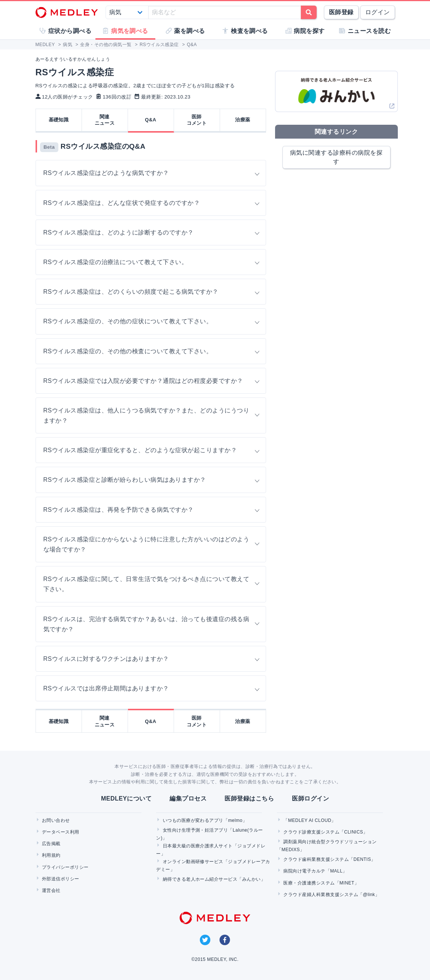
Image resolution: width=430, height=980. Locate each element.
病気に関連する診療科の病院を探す (336, 157)
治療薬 (243, 120)
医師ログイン (310, 798)
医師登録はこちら (249, 798)
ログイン (378, 12)
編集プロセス (188, 798)
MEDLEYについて (126, 798)
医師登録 (341, 12)
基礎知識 (59, 120)
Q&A (150, 120)
